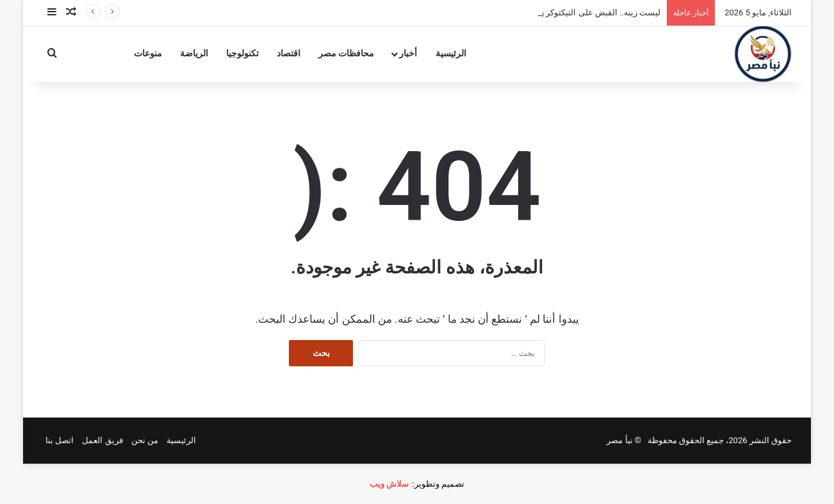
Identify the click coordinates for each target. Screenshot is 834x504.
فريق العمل (102, 440)
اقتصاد (289, 53)
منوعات (148, 53)
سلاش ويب (389, 484)
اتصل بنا (60, 440)
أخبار (408, 53)
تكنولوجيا (242, 53)
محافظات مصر (347, 53)
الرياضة (194, 53)
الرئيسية (451, 53)
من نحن (145, 440)
